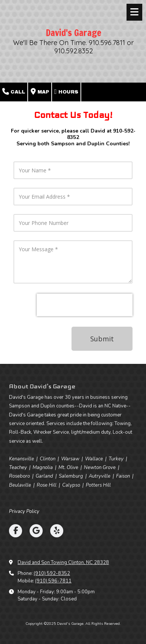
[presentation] (85, 305)
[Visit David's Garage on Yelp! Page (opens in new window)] (57, 531)
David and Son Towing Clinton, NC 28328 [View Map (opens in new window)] (63, 563)
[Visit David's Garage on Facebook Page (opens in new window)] (16, 531)
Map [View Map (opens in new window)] (40, 92)
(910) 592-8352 (52, 573)
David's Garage (74, 33)
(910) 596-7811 (53, 581)
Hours (66, 92)
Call (14, 92)
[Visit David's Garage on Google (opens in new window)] (36, 531)
